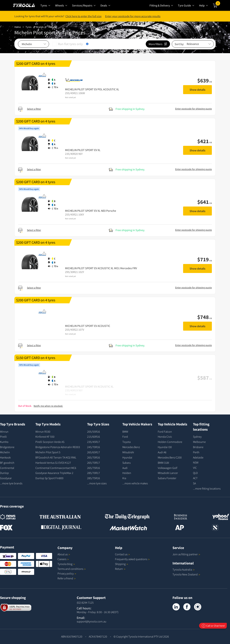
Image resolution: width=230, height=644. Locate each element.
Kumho (4, 442)
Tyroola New (186, 574)
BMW (125, 432)
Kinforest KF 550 (45, 437)
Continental (7, 468)
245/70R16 (94, 447)
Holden (127, 473)
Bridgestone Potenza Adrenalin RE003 (58, 447)
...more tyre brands (11, 483)
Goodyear (6, 478)
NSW (196, 462)
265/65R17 (94, 452)
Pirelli (3, 437)
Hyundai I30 (165, 447)
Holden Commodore (170, 442)
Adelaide (198, 457)
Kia (124, 478)
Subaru (126, 463)
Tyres (28, 27)
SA (194, 483)
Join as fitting (186, 554)
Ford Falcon (165, 432)
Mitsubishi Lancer (168, 473)
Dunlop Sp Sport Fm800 (49, 478)
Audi (125, 468)
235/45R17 (94, 442)
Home (18, 27)
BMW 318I (163, 463)
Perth (196, 452)
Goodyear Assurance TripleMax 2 (54, 473)
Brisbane (198, 447)
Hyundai (127, 457)
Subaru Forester (167, 478)
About (64, 554)
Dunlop (4, 473)
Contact (122, 554)
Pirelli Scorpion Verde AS (50, 442)
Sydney (197, 437)
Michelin (53, 27)
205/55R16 (94, 432)
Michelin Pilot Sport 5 (48, 452)
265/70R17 (94, 463)
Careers (62, 559)
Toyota (126, 442)
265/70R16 (94, 457)
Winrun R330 (43, 432)
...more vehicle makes (135, 483)
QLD (195, 473)
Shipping (120, 564)
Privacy (67, 573)
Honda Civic (165, 437)
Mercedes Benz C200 (170, 457)
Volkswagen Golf (167, 468)
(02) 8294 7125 (85, 603)
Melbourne (199, 442)
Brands (40, 27)
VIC (195, 468)
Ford (125, 437)
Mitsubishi (128, 452)
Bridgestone (7, 447)
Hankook (5, 457)
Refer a (67, 578)
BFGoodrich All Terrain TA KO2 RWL (56, 457)
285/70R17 (94, 473)
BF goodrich (7, 463)
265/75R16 (94, 468)
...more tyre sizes (97, 483)
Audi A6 (162, 452)
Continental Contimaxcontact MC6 (56, 468)
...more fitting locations (207, 488)
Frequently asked (132, 559)
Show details (197, 90)
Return (119, 569)
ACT (195, 478)
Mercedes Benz (131, 447)
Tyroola (66, 564)
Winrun (4, 432)
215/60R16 (94, 437)
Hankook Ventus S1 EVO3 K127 (53, 463)
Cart (218, 4)
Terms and (72, 569)
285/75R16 (94, 478)
